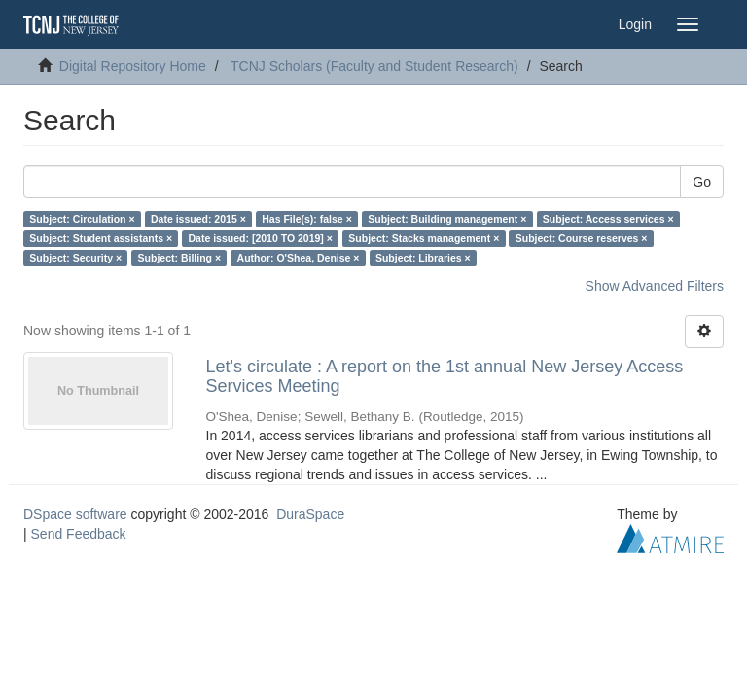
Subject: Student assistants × (101, 238)
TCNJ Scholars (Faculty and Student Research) (374, 66)
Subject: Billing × (179, 258)
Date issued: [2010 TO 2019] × (261, 238)
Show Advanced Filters (655, 286)
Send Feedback (79, 534)
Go (702, 182)
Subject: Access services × (608, 219)
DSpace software (75, 514)
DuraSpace (310, 514)
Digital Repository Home (133, 66)
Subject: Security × (75, 258)
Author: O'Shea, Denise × (299, 258)
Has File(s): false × (307, 219)
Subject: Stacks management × (424, 238)
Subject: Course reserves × (582, 238)
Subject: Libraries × (423, 258)
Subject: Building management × (447, 219)
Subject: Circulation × (82, 219)
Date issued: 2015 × (198, 219)
